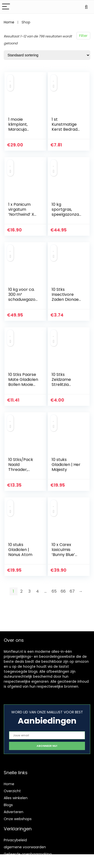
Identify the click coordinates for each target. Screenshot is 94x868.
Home (9, 22)
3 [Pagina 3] (29, 591)
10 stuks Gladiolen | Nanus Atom (20, 550)
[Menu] (6, 7)
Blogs (8, 805)
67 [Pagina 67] (72, 591)
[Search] (86, 7)
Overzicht (12, 791)
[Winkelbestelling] (47, 55)
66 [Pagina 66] (63, 591)
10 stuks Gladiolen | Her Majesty (66, 465)
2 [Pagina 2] (21, 591)
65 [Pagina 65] (54, 591)
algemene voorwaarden (25, 847)
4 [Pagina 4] (37, 591)
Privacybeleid (15, 840)
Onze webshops (18, 819)
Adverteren (14, 812)
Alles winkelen (16, 798)
